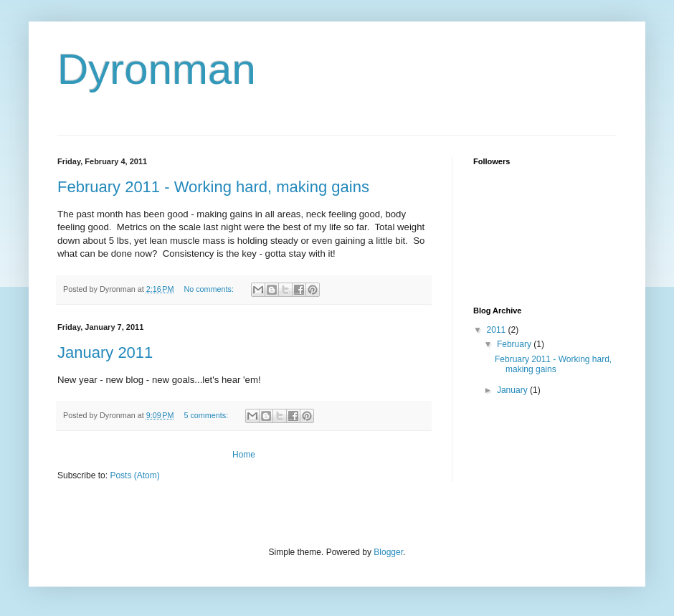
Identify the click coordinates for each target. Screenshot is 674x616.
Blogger (388, 552)
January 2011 (105, 352)
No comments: (210, 289)
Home (244, 455)
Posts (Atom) (134, 475)
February (515, 344)
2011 (498, 330)
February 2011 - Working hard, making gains (213, 187)
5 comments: (207, 415)
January (513, 390)
